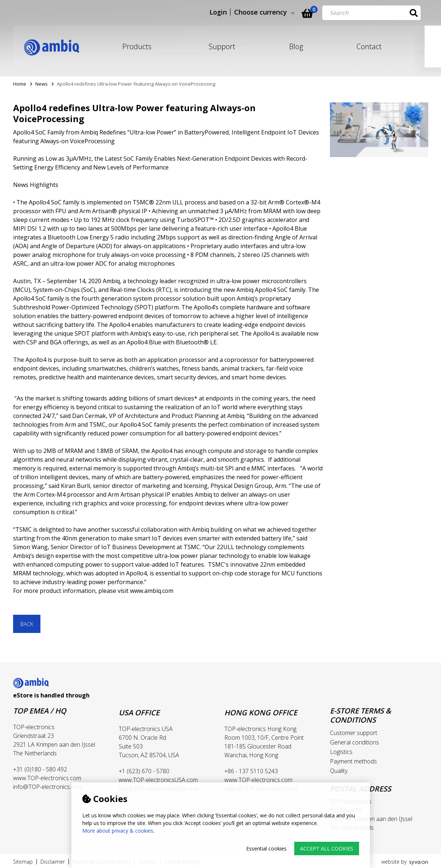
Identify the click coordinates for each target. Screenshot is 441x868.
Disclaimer (53, 862)
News (42, 84)
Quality (339, 771)
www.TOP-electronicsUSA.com (158, 780)
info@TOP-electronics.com (48, 787)
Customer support (354, 733)
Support (222, 46)
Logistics (341, 752)
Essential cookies (266, 849)
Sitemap (23, 862)
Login (226, 12)
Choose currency (268, 12)
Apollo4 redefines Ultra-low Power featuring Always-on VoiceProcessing (136, 84)
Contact (369, 46)
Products (137, 46)
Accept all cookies (327, 849)
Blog (296, 46)
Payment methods (353, 761)
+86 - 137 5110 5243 (251, 771)
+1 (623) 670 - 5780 (144, 771)
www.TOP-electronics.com (47, 778)
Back (27, 624)
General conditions (355, 742)
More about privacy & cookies (118, 831)
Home (20, 84)
